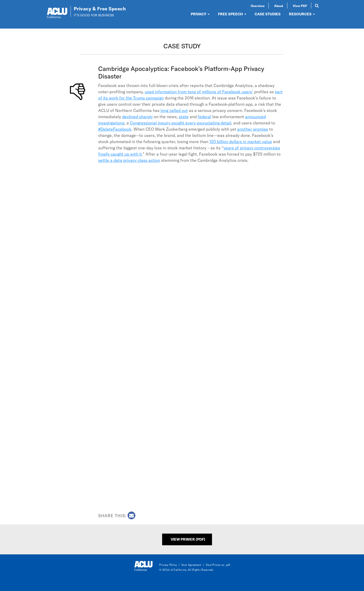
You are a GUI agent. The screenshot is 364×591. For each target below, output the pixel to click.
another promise (253, 129)
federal (204, 117)
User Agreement (191, 565)
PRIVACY (200, 14)
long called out (174, 110)
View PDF (300, 6)
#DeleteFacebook (115, 129)
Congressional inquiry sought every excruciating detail (181, 123)
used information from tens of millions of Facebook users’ (199, 92)
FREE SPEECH (232, 14)
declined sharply (137, 117)
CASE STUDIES (268, 14)
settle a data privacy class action (129, 160)
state (184, 117)
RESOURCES (302, 14)
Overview (258, 6)
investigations (111, 123)
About (279, 6)
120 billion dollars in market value (241, 141)
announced (255, 117)
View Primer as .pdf (218, 565)
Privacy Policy (168, 565)
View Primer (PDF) (188, 539)
